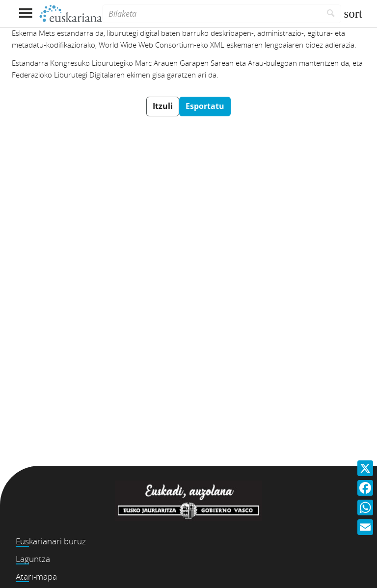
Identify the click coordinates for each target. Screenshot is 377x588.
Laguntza (33, 559)
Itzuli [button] (163, 106)
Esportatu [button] (205, 106)
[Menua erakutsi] (25, 13)
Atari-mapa (36, 576)
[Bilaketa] (212, 14)
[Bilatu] (331, 14)
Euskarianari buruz (51, 541)
